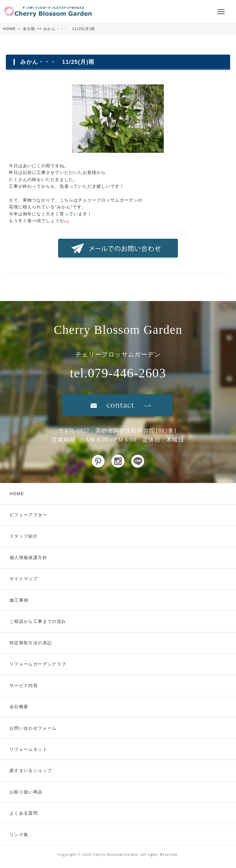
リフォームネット (28, 749)
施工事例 (19, 600)
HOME (10, 29)
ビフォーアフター (28, 515)
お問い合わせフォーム (33, 728)
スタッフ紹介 (24, 536)
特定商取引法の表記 (31, 643)
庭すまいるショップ (31, 770)
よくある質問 (24, 813)
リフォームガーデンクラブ (38, 664)
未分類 (29, 29)
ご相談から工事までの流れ (38, 621)
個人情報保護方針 (28, 557)
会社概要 (19, 707)
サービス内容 (24, 685)
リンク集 (19, 835)
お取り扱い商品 (26, 792)
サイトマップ (24, 579)
